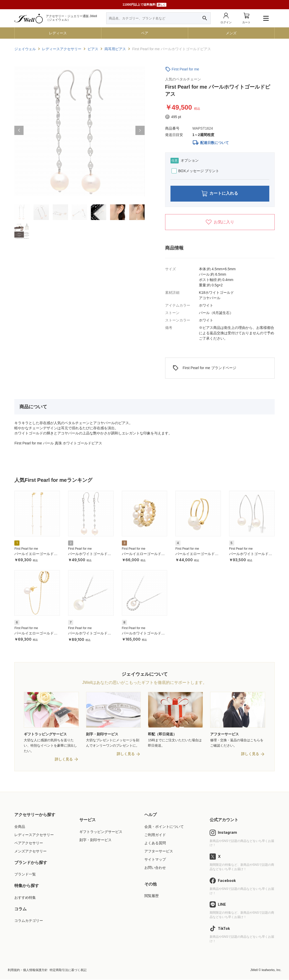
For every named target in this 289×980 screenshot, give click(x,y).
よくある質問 (155, 843)
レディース (58, 33)
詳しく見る (64, 759)
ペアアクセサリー (29, 843)
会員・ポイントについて (164, 827)
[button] (19, 130)
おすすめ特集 (25, 898)
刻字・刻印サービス (95, 840)
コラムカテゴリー (29, 921)
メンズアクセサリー (30, 851)
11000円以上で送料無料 (144, 5)
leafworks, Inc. (271, 970)
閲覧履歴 (152, 896)
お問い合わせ (155, 868)
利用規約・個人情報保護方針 (28, 970)
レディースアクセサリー (34, 835)
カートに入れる (220, 194)
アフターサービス (159, 851)
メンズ (231, 33)
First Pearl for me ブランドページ (204, 368)
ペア (145, 33)
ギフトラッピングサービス (101, 832)
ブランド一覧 (25, 875)
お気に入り (220, 222)
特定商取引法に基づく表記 (68, 970)
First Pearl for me (185, 69)
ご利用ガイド (155, 835)
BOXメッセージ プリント (195, 171)
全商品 (20, 827)
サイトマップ (155, 860)
